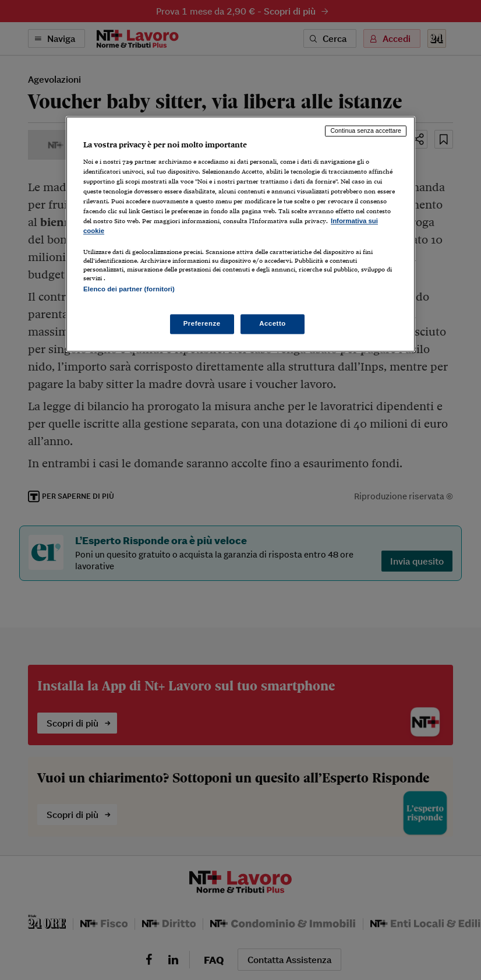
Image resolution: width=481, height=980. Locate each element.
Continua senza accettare (366, 131)
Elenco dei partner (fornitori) (129, 290)
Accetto (273, 323)
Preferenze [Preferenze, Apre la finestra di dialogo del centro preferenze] (202, 323)
